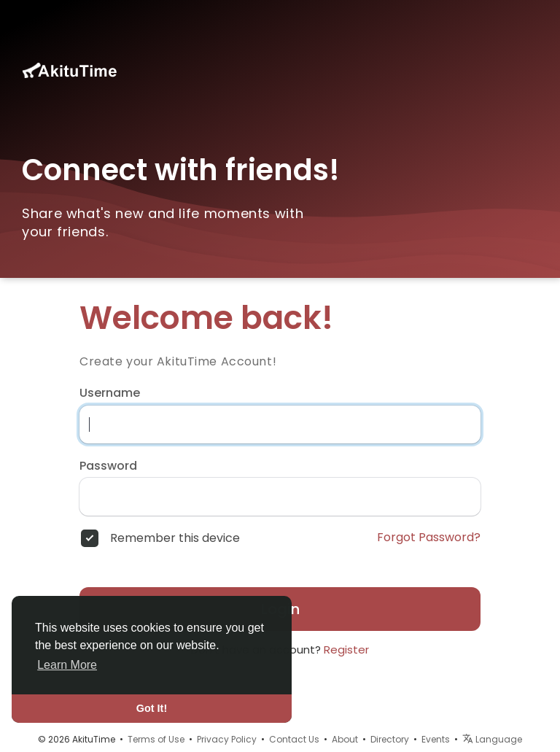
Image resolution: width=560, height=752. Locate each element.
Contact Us (294, 739)
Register (346, 650)
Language (492, 739)
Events (436, 739)
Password (108, 466)
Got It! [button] (152, 708)
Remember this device (175, 538)
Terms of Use (156, 739)
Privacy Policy (227, 739)
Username (110, 393)
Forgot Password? (429, 538)
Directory (390, 739)
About (345, 739)
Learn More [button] (67, 665)
